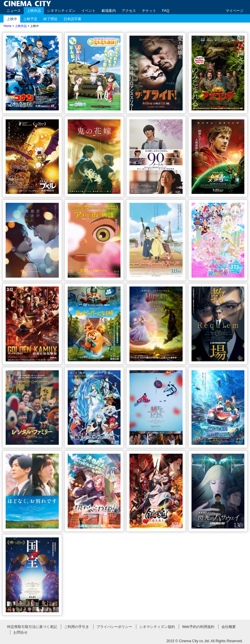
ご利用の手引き (77, 627)
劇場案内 (109, 11)
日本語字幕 (72, 19)
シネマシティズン (61, 11)
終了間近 (50, 19)
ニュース (14, 11)
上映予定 (30, 19)
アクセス (129, 11)
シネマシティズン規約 (157, 627)
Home (8, 26)
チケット (149, 11)
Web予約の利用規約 (198, 627)
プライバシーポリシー (114, 627)
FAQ (166, 11)
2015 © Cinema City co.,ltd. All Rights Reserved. (205, 641)
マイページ (235, 11)
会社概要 (229, 627)
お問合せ (20, 632)
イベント (88, 11)
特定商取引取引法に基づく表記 (32, 627)
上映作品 (34, 11)
